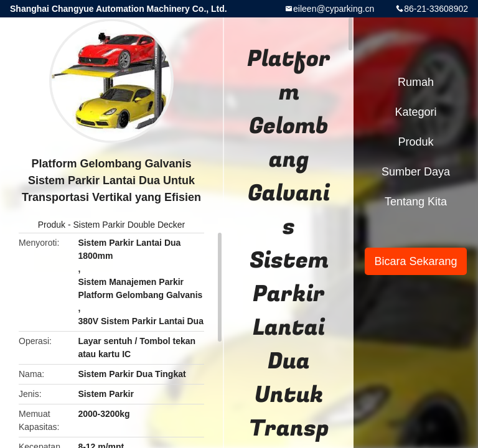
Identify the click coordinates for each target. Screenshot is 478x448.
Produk (52, 225)
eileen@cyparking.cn (334, 9)
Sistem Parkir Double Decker (129, 225)
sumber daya (416, 172)
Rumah (416, 82)
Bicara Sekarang (415, 261)
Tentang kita (416, 202)
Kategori (415, 112)
